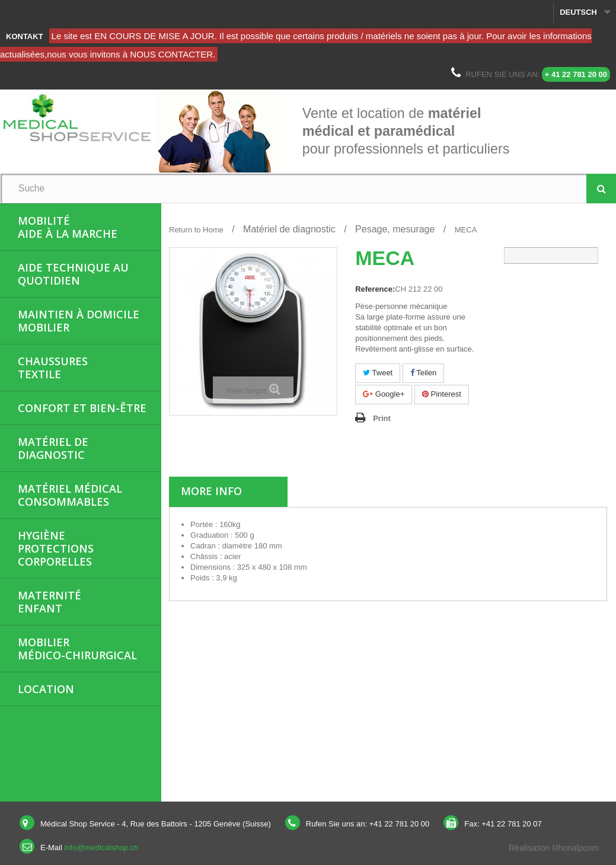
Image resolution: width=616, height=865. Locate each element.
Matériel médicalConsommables (70, 495)
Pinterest (442, 394)
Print (382, 418)
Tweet (378, 373)
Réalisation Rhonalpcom (554, 848)
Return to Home (196, 230)
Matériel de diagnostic (53, 448)
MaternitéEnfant (50, 602)
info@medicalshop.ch (101, 848)
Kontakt (25, 36)
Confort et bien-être (82, 408)
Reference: (375, 289)
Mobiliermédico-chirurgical (77, 649)
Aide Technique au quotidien (73, 274)
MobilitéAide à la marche (68, 227)
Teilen (423, 373)
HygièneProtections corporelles (56, 548)
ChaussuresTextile (53, 368)
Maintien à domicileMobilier (79, 321)
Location (46, 689)
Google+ (384, 394)
